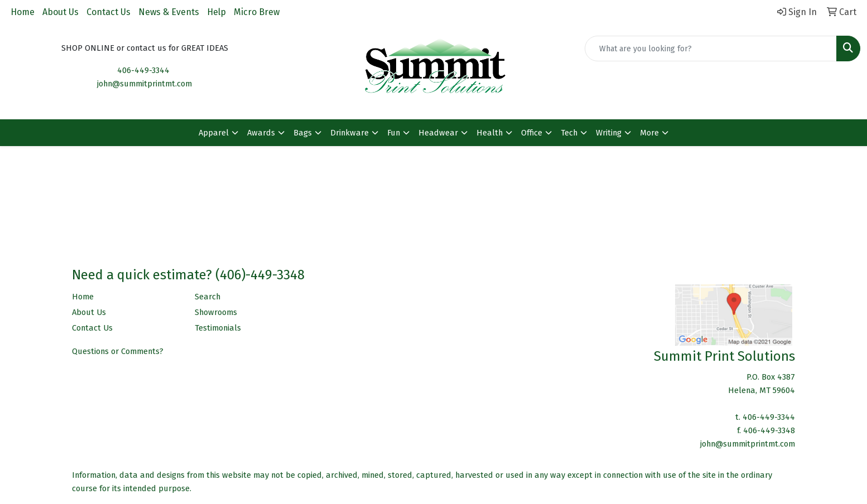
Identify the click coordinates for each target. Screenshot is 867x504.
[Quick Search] (711, 49)
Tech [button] (569, 133)
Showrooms (216, 312)
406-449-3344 (143, 70)
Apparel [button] (214, 133)
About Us (61, 12)
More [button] (649, 133)
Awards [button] (261, 133)
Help (216, 12)
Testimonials (218, 328)
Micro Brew (257, 12)
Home (23, 12)
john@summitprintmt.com (144, 84)
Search (208, 297)
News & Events (169, 12)
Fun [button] (394, 133)
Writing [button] (609, 133)
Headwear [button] (438, 133)
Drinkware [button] (350, 133)
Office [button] (532, 133)
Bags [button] (303, 133)
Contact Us (109, 12)
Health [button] (490, 133)
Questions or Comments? (118, 351)
